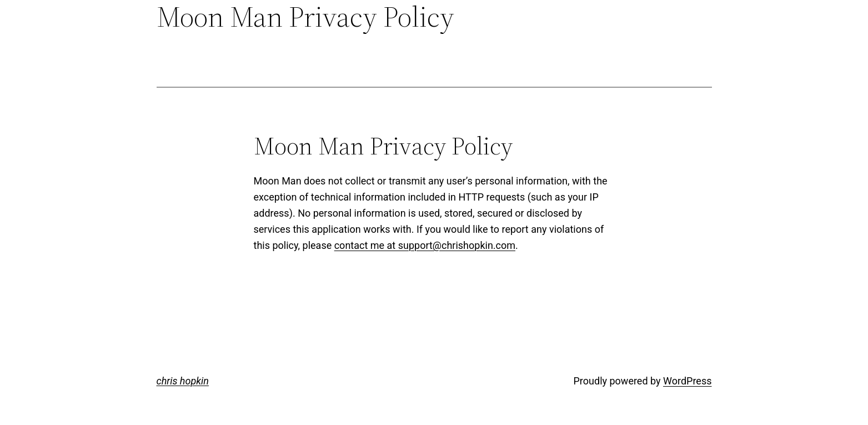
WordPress (687, 381)
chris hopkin (183, 381)
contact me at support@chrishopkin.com (425, 245)
